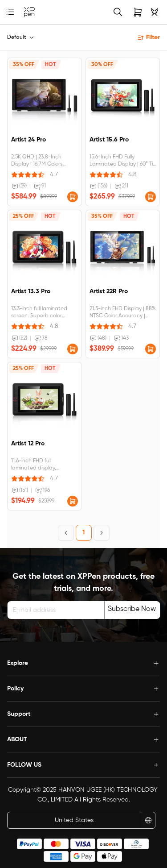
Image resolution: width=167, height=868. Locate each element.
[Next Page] (102, 533)
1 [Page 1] (83, 532)
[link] (29, 12)
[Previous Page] (66, 533)
